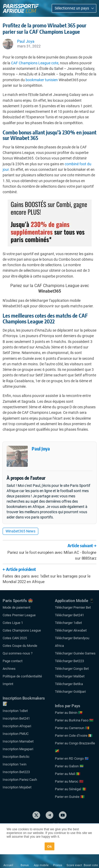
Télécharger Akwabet (71, 630)
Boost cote (91, 865)
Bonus (25, 865)
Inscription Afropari (17, 726)
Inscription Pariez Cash (20, 780)
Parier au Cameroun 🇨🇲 (72, 728)
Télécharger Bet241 (69, 615)
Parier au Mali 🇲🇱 (68, 774)
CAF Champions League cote (35, 63)
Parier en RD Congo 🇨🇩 (72, 758)
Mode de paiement (16, 607)
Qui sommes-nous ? (18, 653)
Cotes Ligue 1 (13, 623)
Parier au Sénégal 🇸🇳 (70, 789)
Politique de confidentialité (22, 676)
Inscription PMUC (16, 734)
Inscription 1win (15, 764)
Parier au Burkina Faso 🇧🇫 (74, 720)
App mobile (41, 865)
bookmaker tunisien (42, 80)
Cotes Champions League (22, 630)
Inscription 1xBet (15, 711)
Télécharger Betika (69, 684)
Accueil (8, 865)
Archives (9, 669)
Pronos (58, 865)
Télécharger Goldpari (70, 692)
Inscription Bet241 (16, 718)
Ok (50, 847)
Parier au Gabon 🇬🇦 (69, 766)
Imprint (8, 684)
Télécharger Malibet (70, 676)
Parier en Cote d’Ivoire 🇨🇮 (74, 736)
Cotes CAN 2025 (15, 638)
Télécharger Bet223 (69, 661)
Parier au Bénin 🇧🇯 (69, 713)
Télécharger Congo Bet (72, 669)
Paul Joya (41, 448)
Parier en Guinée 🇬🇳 (70, 797)
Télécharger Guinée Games (75, 653)
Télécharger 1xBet (68, 623)
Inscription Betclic (16, 757)
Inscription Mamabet (18, 741)
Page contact (13, 661)
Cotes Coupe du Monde (20, 646)
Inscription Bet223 (16, 772)
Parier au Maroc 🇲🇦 (69, 781)
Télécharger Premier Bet (73, 607)
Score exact (74, 865)
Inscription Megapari (18, 749)
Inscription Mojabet (17, 787)
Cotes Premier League (19, 615)
